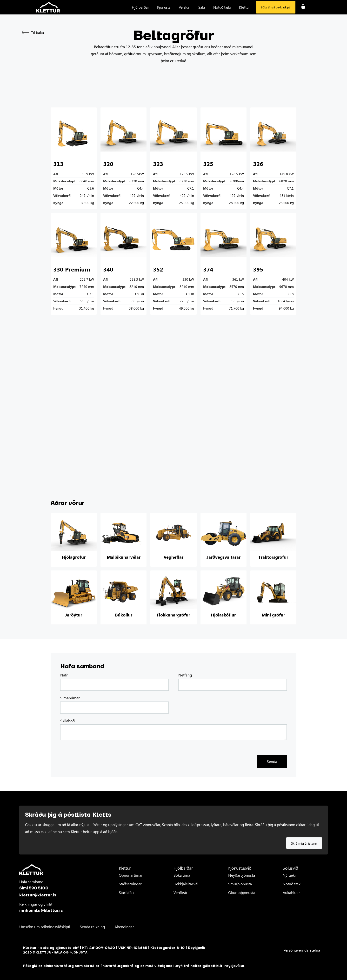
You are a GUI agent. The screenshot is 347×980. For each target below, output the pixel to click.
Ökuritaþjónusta (242, 892)
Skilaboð (67, 721)
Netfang (185, 675)
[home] (48, 7)
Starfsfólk (127, 892)
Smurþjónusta (240, 884)
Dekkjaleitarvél (186, 884)
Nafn (64, 675)
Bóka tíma (182, 875)
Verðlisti (180, 892)
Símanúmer (70, 698)
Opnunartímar (131, 875)
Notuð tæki (292, 884)
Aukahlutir (291, 892)
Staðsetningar (130, 884)
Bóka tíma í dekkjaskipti (276, 7)
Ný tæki (289, 875)
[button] (140, 7)
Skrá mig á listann (304, 843)
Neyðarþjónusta (242, 875)
